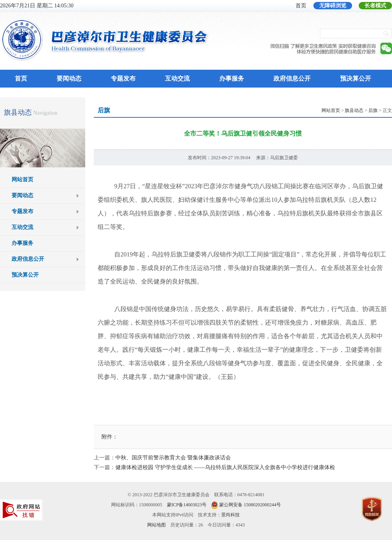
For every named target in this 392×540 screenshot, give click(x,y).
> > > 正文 (357, 110)
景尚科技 (230, 515)
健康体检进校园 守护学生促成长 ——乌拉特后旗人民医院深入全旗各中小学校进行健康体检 (225, 467)
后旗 (373, 110)
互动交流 (177, 78)
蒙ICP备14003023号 (187, 505)
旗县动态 (18, 112)
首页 (301, 6)
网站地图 (156, 525)
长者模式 (375, 6)
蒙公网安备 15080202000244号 (250, 505)
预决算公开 (356, 78)
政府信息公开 (292, 78)
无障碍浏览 (333, 6)
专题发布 (123, 78)
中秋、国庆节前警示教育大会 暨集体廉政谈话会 (173, 458)
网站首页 (22, 180)
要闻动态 (69, 78)
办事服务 (232, 78)
